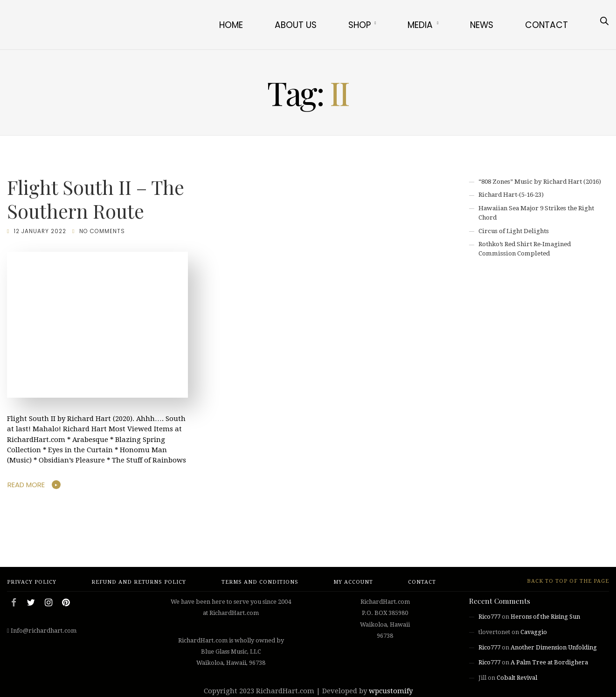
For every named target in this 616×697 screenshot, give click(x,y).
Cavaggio (534, 632)
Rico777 (489, 617)
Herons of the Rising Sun (545, 617)
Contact (547, 25)
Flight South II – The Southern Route (96, 199)
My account (353, 582)
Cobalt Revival (517, 678)
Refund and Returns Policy (139, 582)
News (482, 25)
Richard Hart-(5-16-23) (511, 195)
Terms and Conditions (260, 582)
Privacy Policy (32, 582)
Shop (360, 25)
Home (231, 25)
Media (420, 25)
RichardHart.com (285, 691)
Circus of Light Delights (514, 231)
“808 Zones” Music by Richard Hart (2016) (540, 182)
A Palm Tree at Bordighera (549, 662)
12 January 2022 (40, 231)
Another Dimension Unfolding (554, 647)
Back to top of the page (564, 581)
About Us (296, 25)
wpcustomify (391, 691)
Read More (26, 485)
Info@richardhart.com (44, 631)
